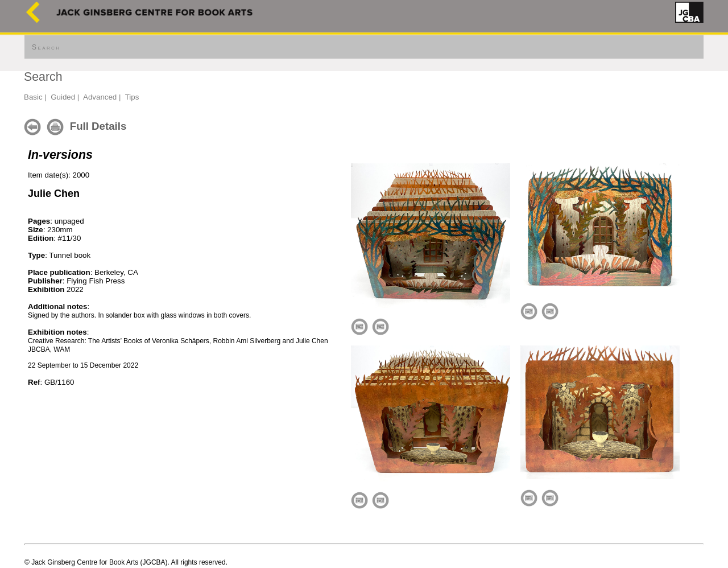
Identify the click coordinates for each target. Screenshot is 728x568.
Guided (63, 97)
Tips (132, 97)
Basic (33, 97)
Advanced (100, 97)
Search (46, 47)
